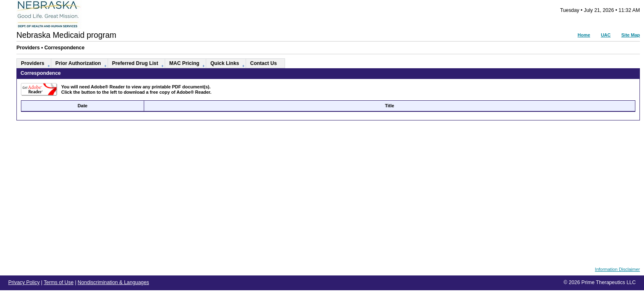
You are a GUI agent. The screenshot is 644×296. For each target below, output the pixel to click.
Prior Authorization (78, 63)
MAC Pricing (184, 63)
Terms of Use (59, 282)
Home (584, 35)
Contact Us (263, 63)
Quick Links (225, 63)
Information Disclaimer (618, 269)
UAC (606, 35)
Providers (33, 63)
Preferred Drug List (135, 63)
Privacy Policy (24, 282)
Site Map (631, 35)
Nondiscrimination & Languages (113, 282)
